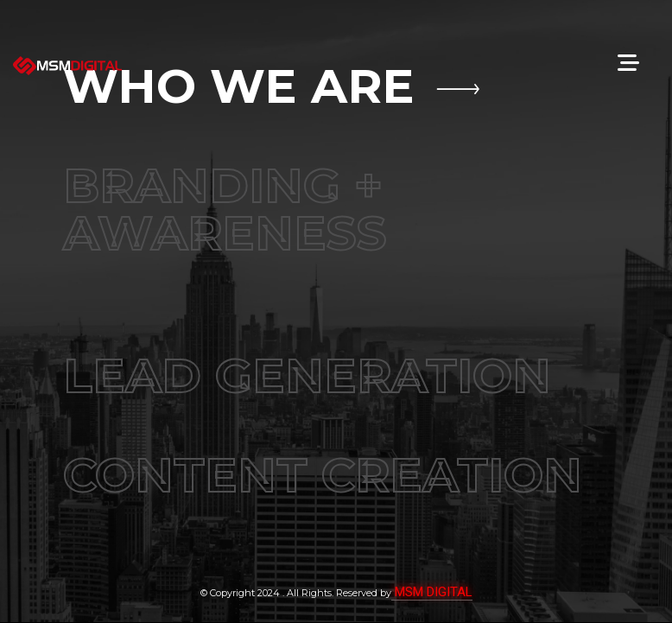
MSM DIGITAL (432, 592)
